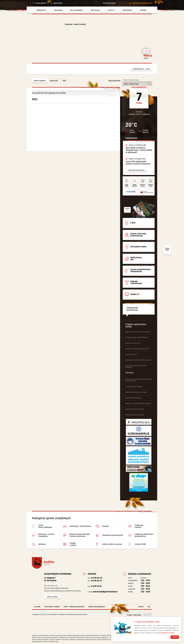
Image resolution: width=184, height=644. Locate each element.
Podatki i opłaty (73, 544)
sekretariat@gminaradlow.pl (103, 592)
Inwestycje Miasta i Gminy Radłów (138, 332)
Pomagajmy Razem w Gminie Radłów (138, 360)
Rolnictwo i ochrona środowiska (46, 535)
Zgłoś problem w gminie (134, 387)
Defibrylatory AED (167, 250)
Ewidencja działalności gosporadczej (144, 535)
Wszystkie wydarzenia (137, 170)
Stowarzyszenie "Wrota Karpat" (137, 338)
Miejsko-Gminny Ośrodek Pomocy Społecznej (80, 535)
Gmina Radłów (40, 81)
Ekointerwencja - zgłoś (141, 69)
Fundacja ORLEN (131, 354)
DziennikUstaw (143, 185)
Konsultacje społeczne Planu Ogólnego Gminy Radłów (52, 93)
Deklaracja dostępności (97, 607)
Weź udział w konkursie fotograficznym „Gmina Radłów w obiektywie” (139, 150)
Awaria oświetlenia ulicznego (136, 392)
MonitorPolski (151, 185)
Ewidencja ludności (139, 526)
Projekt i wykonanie (139, 615)
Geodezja (42, 544)
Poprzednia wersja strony (135, 415)
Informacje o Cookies (52, 607)
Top (149, 607)
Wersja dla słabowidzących (142, 3)
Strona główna (41, 3)
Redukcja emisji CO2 (133, 343)
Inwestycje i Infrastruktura (80, 526)
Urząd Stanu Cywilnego (45, 526)
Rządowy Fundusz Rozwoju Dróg (137, 349)
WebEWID (127, 185)
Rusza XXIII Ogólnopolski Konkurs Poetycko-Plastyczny (138, 163)
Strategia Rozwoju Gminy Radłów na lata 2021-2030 (139, 380)
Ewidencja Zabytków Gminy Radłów (138, 404)
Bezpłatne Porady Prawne (135, 409)
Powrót (141, 607)
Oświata (105, 526)
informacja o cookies (167, 633)
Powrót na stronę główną (47, 26)
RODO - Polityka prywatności (74, 607)
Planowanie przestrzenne (113, 535)
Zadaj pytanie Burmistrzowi (132, 309)
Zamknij (175, 637)
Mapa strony (58, 3)
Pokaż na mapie (52, 597)
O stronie (37, 607)
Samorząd (54, 81)
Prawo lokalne (135, 185)
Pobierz (128, 209)
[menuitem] (40, 10)
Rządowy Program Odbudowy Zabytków (136, 367)
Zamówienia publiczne (133, 398)
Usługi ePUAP (140, 544)
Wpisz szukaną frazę (131, 80)
